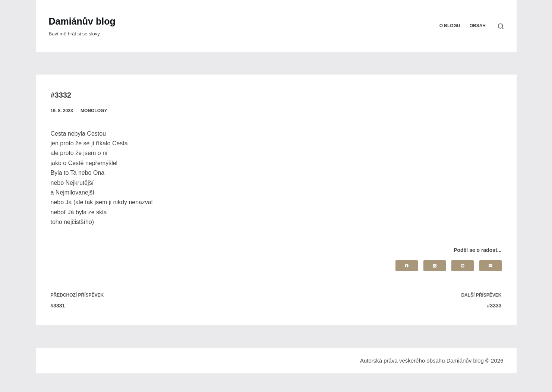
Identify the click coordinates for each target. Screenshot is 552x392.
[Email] (491, 266)
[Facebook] (407, 266)
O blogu (450, 26)
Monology (94, 111)
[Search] (501, 26)
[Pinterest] (463, 266)
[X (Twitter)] (435, 266)
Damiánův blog (82, 21)
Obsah (478, 26)
